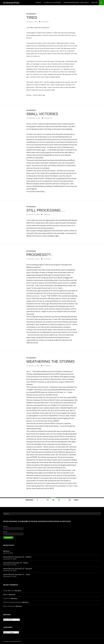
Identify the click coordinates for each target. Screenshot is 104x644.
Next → (77, 500)
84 (70, 500)
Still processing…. (46, 210)
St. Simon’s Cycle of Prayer (52, 3)
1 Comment (45, 22)
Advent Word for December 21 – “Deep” (17, 574)
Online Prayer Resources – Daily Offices (76, 3)
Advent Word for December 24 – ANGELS (17, 557)
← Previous (28, 500)
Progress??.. (39, 255)
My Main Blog (31, 14)
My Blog (38, 3)
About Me (94, 3)
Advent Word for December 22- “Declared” (18, 569)
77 (48, 500)
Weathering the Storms (50, 361)
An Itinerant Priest (11, 3)
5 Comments (48, 118)
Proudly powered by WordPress (12, 641)
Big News (6, 551)
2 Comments (47, 259)
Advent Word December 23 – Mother (16, 563)
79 (59, 500)
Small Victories (42, 114)
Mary (5, 594)
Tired (32, 17)
